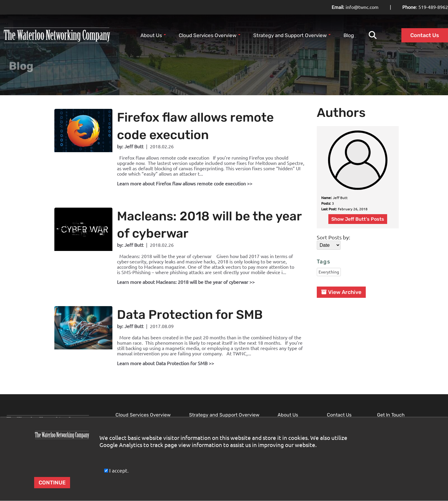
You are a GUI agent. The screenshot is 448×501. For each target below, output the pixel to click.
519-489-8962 (433, 7)
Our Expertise (292, 414)
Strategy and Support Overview (292, 35)
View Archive (341, 280)
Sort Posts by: (333, 225)
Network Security (207, 414)
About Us (153, 35)
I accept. (116, 471)
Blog (349, 35)
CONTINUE (52, 483)
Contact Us (425, 35)
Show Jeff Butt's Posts (358, 207)
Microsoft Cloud (132, 414)
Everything (329, 260)
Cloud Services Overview (210, 35)
